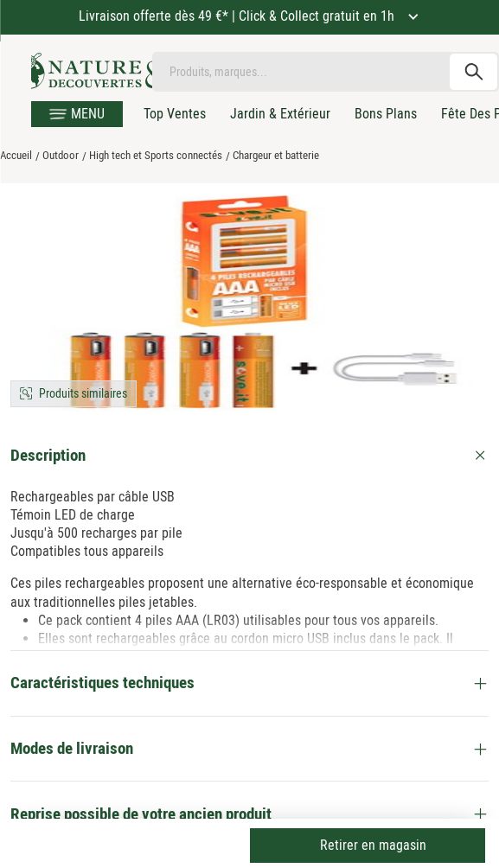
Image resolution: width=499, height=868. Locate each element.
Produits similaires (83, 393)
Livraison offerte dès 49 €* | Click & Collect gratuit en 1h (238, 16)
